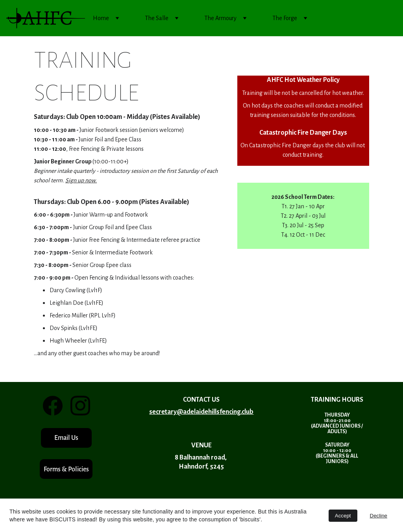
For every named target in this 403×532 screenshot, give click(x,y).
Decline (379, 516)
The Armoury (220, 18)
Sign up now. (81, 180)
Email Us (66, 438)
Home (101, 18)
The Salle (157, 18)
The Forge (285, 18)
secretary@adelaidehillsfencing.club (201, 412)
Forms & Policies (66, 469)
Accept (343, 516)
